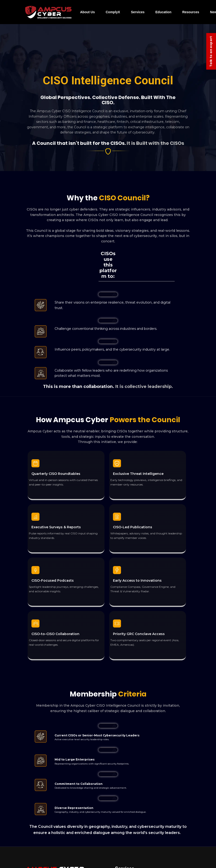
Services (138, 12)
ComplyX (113, 12)
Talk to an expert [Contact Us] (211, 51)
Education (164, 12)
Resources (191, 12)
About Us (87, 12)
